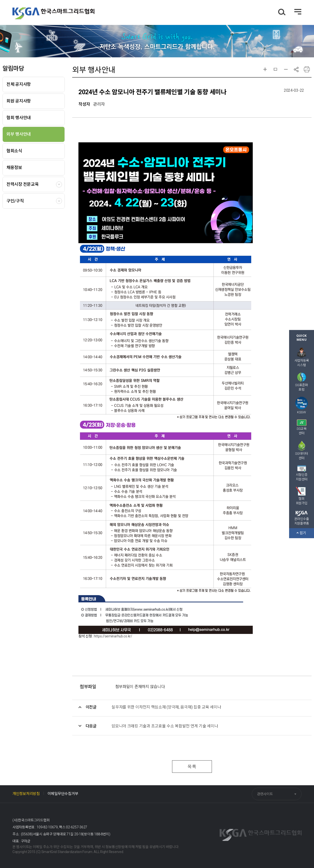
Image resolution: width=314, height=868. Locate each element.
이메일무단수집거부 (63, 794)
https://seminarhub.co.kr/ (113, 636)
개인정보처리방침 (26, 794)
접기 (301, 533)
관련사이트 (265, 794)
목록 (192, 767)
